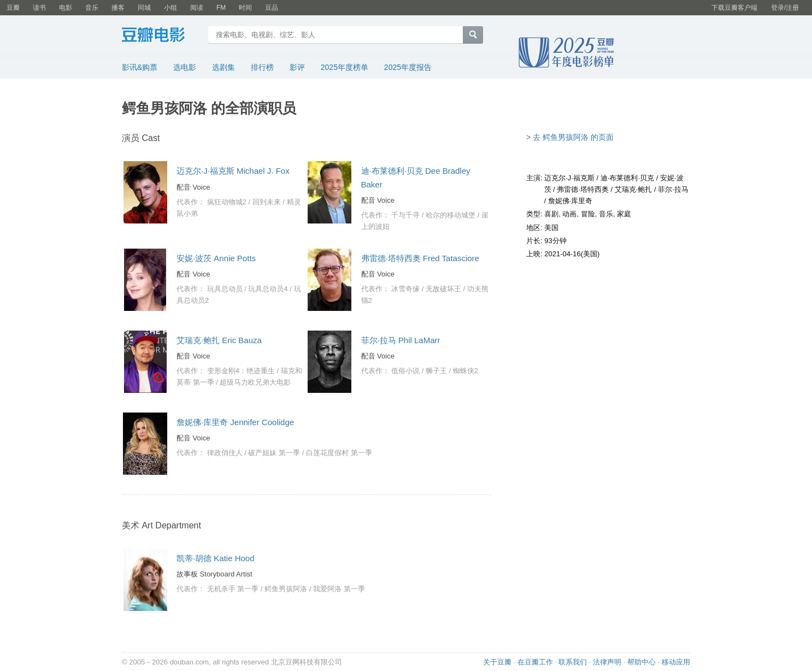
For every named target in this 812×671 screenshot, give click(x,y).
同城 (144, 8)
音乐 (92, 8)
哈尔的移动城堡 (451, 215)
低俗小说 (405, 371)
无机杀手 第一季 (233, 589)
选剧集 (223, 67)
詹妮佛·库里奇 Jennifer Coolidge (235, 422)
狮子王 (436, 371)
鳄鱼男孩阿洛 (286, 589)
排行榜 (262, 67)
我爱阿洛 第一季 (339, 589)
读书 (39, 8)
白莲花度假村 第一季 (339, 453)
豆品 (272, 8)
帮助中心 (642, 662)
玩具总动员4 (268, 289)
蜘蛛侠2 (466, 371)
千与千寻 (405, 215)
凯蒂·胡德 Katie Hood (216, 558)
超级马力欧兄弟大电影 (255, 382)
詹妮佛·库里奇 (570, 201)
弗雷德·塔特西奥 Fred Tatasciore (420, 258)
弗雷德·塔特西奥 (583, 189)
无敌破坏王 (443, 289)
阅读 (197, 8)
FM (221, 8)
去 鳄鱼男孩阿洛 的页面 (573, 137)
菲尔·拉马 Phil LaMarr (401, 340)
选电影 (185, 67)
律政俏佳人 (225, 453)
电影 (66, 8)
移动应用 (676, 662)
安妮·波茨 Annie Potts (216, 258)
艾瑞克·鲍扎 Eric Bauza (219, 340)
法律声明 (607, 662)
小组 (170, 8)
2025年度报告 (408, 67)
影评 (297, 67)
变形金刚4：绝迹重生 (241, 371)
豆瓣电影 (161, 36)
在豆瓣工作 (535, 662)
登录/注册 (785, 8)
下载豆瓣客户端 (734, 8)
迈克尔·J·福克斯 (569, 178)
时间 (245, 8)
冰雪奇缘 (405, 289)
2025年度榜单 (345, 67)
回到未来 (267, 202)
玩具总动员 (225, 289)
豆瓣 (13, 8)
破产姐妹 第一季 (274, 453)
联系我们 (573, 662)
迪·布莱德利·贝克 (627, 178)
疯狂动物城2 (227, 202)
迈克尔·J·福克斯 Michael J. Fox (233, 171)
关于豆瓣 (497, 662)
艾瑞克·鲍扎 (634, 189)
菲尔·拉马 (673, 189)
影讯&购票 (140, 67)
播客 (118, 8)
